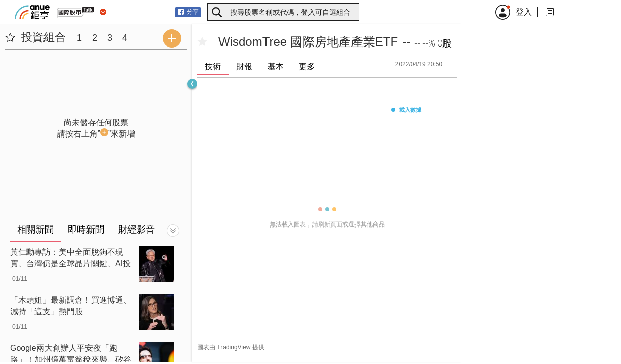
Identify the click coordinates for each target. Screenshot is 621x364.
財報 (244, 66)
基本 (276, 66)
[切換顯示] (173, 231)
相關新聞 (35, 230)
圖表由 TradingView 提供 (231, 347)
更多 (307, 66)
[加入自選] (202, 42)
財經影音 (137, 230)
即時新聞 (86, 230)
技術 (213, 66)
